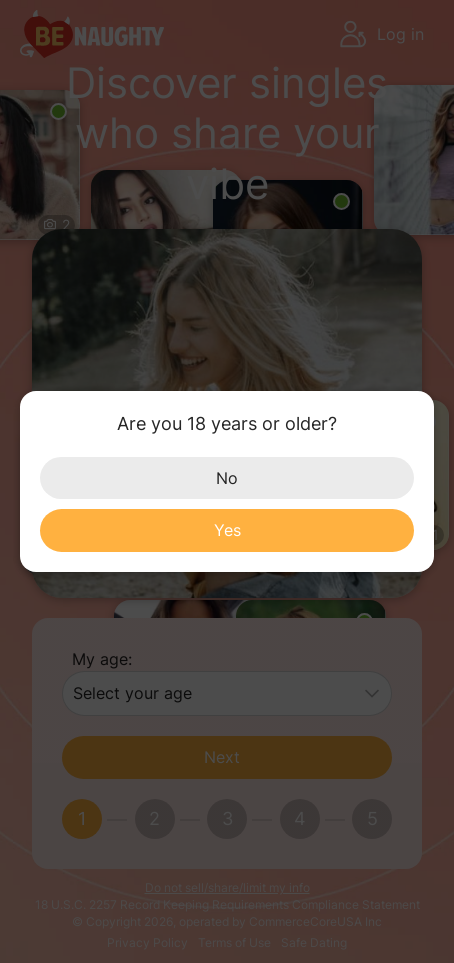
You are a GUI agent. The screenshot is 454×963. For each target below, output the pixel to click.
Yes (227, 530)
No (227, 478)
